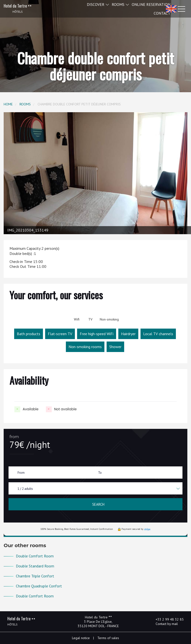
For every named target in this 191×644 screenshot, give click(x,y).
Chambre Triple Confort (35, 576)
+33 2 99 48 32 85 (167, 619)
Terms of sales (108, 638)
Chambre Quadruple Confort (39, 586)
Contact (162, 13)
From (21, 473)
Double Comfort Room (35, 556)
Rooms (25, 104)
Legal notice (81, 638)
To (100, 473)
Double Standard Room (35, 566)
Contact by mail (164, 624)
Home (8, 104)
